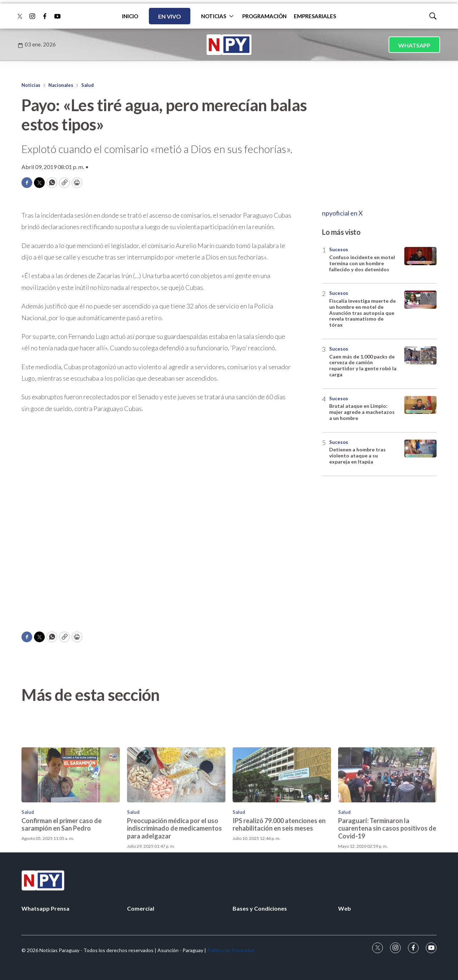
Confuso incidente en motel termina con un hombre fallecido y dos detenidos (362, 263)
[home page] (229, 45)
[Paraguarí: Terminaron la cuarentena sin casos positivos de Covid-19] (387, 827)
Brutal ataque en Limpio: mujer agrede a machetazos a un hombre (362, 412)
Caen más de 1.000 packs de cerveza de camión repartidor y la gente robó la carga (363, 365)
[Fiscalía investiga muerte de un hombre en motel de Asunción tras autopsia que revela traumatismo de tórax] (420, 300)
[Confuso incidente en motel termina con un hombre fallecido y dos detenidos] (420, 256)
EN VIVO (170, 16)
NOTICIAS (214, 16)
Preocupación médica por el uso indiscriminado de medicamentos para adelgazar (174, 880)
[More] (231, 16)
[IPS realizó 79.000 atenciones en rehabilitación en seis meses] (282, 827)
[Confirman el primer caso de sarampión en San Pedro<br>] (71, 827)
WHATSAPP (414, 45)
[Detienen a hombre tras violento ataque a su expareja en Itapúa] (420, 449)
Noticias (31, 85)
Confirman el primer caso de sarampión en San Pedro (62, 877)
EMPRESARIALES (315, 16)
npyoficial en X (342, 213)
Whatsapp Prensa (45, 908)
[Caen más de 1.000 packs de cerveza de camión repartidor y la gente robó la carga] (420, 355)
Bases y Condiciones (260, 908)
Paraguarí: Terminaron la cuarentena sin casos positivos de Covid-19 (387, 880)
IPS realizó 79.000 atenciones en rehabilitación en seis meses (279, 877)
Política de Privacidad (231, 950)
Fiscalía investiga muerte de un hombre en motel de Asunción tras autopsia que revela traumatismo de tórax (362, 313)
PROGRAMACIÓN (264, 16)
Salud (87, 85)
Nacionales (61, 85)
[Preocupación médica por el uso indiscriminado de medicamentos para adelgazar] (176, 827)
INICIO (130, 16)
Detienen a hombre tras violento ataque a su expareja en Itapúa (357, 456)
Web (345, 908)
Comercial (141, 908)
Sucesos (339, 249)
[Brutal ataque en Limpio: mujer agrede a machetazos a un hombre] (420, 405)
